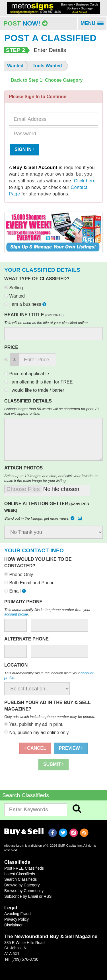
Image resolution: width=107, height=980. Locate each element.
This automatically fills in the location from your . (49, 675)
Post (25, 23)
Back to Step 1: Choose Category (47, 80)
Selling (14, 288)
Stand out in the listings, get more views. (44, 518)
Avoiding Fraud (18, 914)
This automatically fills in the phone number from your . (47, 612)
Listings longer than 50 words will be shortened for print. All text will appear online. (52, 411)
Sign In (24, 149)
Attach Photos (23, 468)
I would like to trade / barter (34, 390)
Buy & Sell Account (35, 167)
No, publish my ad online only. (37, 733)
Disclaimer (13, 925)
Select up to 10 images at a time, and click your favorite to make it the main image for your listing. (51, 478)
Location (16, 665)
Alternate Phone (26, 639)
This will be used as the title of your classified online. (47, 323)
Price (11, 347)
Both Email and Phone (29, 583)
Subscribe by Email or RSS (28, 896)
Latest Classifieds (20, 874)
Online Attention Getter (47, 507)
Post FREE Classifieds (24, 868)
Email (16, 591)
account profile (16, 614)
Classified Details (28, 401)
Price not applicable (27, 374)
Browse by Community (24, 891)
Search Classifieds (20, 879)
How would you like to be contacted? (38, 562)
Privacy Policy (17, 919)
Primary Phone (23, 602)
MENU (94, 25)
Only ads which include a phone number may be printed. (50, 717)
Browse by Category (22, 885)
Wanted (15, 296)
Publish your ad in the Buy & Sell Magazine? (47, 706)
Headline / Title (34, 315)
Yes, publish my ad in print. (34, 724)
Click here (85, 181)
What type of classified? (37, 279)
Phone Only (19, 575)
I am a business (26, 304)
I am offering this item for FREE (38, 382)
